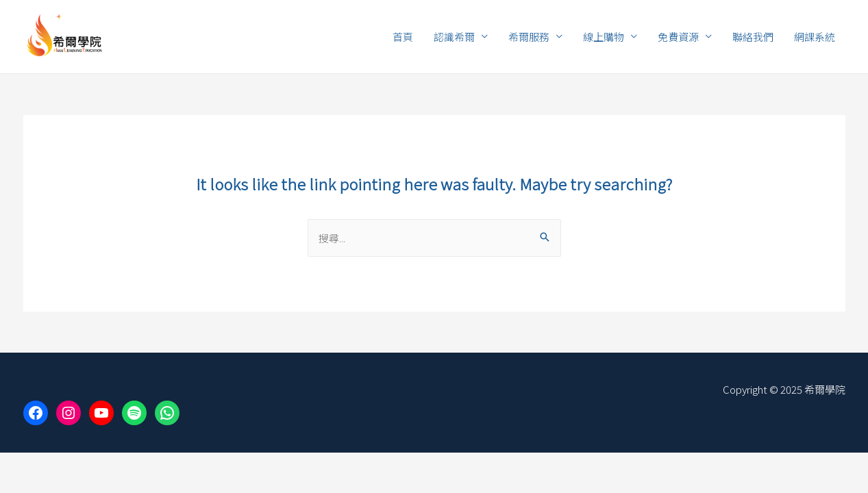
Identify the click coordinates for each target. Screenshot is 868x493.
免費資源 (678, 37)
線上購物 (604, 37)
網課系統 (815, 37)
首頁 (403, 37)
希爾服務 (529, 37)
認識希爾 (454, 37)
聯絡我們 (753, 37)
